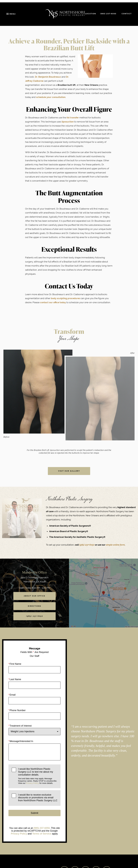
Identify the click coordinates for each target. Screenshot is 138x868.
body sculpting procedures (65, 298)
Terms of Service (42, 834)
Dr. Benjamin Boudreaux (48, 77)
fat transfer (73, 118)
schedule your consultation (51, 97)
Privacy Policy (33, 783)
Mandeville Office (35, 572)
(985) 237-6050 (87, 545)
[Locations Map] (103, 593)
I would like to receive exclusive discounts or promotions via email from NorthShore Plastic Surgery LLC (38, 797)
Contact (127, 14)
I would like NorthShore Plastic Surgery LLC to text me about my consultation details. (38, 776)
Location (91, 14)
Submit (34, 813)
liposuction (68, 122)
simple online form (115, 545)
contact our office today (53, 302)
